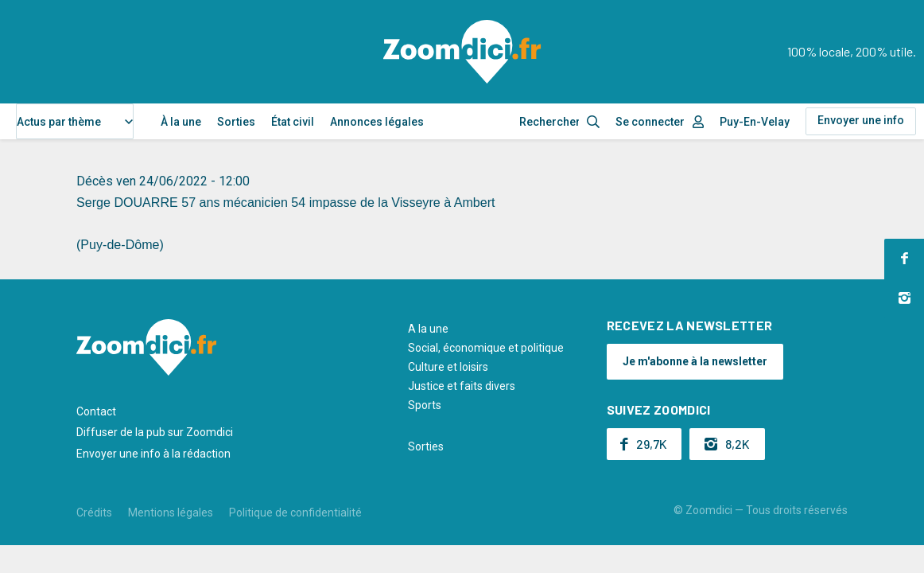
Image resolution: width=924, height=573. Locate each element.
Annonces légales (377, 122)
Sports (425, 405)
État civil (293, 122)
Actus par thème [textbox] (59, 122)
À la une (181, 122)
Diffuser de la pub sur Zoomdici (155, 432)
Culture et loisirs (448, 367)
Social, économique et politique (486, 348)
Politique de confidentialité (295, 513)
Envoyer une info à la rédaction (153, 454)
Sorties (236, 122)
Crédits (94, 513)
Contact (96, 411)
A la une (428, 329)
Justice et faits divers (462, 386)
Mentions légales (171, 513)
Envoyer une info (861, 120)
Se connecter (650, 122)
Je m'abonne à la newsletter (695, 361)
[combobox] (75, 121)
